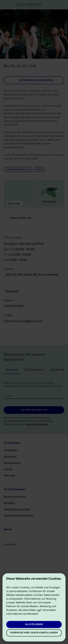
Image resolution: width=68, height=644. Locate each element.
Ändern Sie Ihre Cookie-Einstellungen (34, 633)
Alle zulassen (34, 624)
